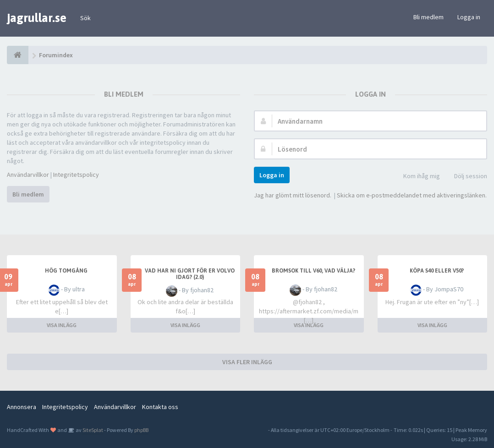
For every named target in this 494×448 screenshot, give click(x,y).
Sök (85, 18)
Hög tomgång (66, 271)
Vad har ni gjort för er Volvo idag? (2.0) (190, 274)
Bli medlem (428, 17)
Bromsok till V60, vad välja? (313, 271)
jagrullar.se (37, 18)
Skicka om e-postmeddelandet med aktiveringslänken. (412, 195)
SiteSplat (92, 430)
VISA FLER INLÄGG (247, 362)
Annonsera (22, 407)
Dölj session (466, 177)
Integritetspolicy (76, 175)
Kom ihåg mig (417, 177)
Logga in (469, 17)
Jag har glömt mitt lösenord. (293, 195)
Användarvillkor (28, 175)
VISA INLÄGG (62, 325)
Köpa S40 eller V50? (437, 271)
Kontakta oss (160, 407)
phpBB (141, 430)
